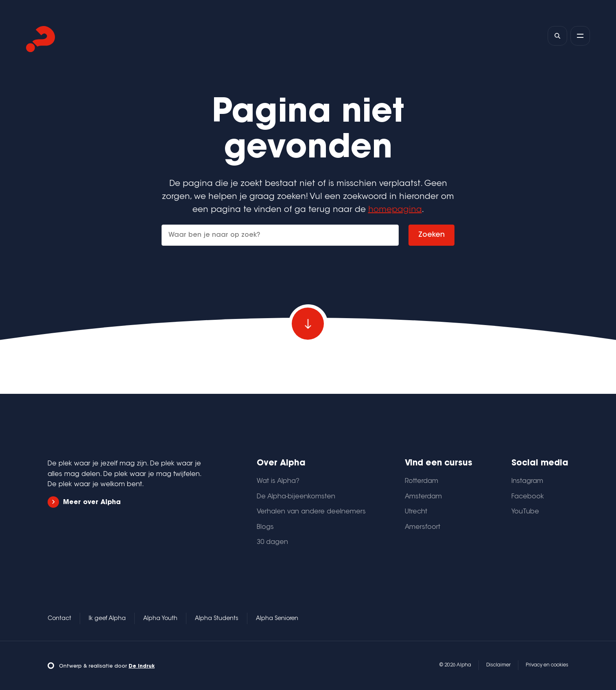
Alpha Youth (160, 619)
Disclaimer (498, 665)
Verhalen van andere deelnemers (311, 512)
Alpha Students (217, 619)
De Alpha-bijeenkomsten (296, 497)
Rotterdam (422, 481)
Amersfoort (423, 527)
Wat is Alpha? (278, 481)
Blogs (265, 527)
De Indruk (142, 666)
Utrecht (416, 512)
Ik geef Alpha (107, 619)
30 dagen (272, 542)
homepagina (395, 210)
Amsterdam (423, 497)
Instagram (527, 481)
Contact (59, 619)
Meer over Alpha (84, 502)
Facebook (528, 497)
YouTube (525, 512)
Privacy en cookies (547, 665)
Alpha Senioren (277, 619)
